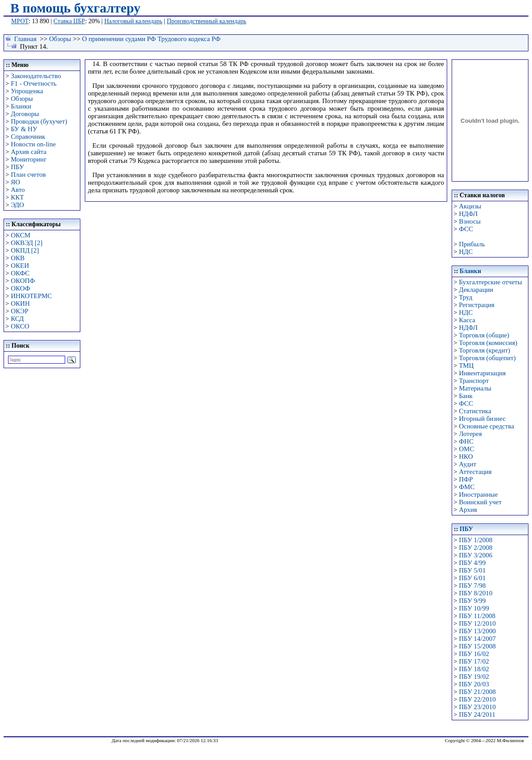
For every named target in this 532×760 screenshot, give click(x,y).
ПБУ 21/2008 (477, 692)
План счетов (28, 174)
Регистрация (477, 305)
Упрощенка (27, 91)
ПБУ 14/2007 (477, 639)
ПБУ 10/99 (474, 608)
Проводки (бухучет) (39, 121)
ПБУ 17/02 (474, 661)
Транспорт (474, 381)
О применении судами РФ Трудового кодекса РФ (151, 39)
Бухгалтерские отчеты (490, 282)
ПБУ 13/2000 (477, 631)
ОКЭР (19, 311)
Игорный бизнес (482, 419)
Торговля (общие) (484, 335)
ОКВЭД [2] (27, 243)
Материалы (475, 388)
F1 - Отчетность (33, 83)
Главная (25, 39)
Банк (466, 396)
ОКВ (18, 258)
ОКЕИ (20, 266)
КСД (17, 319)
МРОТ (20, 21)
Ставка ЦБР (69, 21)
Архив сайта (29, 152)
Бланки (21, 106)
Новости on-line (33, 144)
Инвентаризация (482, 373)
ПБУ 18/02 (474, 669)
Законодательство (36, 76)
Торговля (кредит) (484, 350)
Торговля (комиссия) (488, 343)
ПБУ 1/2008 (476, 540)
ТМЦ (466, 365)
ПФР (466, 479)
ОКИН (20, 303)
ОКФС (20, 273)
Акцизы (470, 206)
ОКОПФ (23, 281)
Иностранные (478, 494)
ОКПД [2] (25, 250)
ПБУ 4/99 (472, 563)
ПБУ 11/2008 (477, 616)
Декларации (476, 290)
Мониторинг (29, 159)
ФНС (466, 441)
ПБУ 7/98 (472, 586)
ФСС (466, 229)
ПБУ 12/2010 (477, 623)
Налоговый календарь (133, 21)
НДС (466, 252)
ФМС (467, 487)
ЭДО (17, 205)
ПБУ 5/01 (472, 570)
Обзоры (60, 39)
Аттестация (475, 472)
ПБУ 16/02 (474, 654)
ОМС (466, 449)
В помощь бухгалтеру (75, 8)
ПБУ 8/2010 (476, 593)
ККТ (17, 197)
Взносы (470, 221)
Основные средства (486, 426)
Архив (468, 510)
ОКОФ (20, 288)
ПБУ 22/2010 (477, 699)
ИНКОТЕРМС (31, 296)
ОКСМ (21, 235)
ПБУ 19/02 (474, 677)
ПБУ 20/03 (474, 684)
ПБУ (17, 167)
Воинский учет (480, 502)
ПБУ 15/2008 (477, 646)
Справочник (28, 137)
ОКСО (20, 326)
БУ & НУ (24, 129)
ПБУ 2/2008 (476, 548)
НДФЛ (468, 214)
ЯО (15, 182)
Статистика (475, 411)
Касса (467, 320)
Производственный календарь (207, 21)
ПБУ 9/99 (472, 601)
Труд (465, 297)
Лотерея (470, 434)
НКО (466, 457)
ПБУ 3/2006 (476, 555)
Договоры (25, 114)
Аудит (468, 464)
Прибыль (472, 244)
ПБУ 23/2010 (477, 707)
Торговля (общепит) (487, 358)
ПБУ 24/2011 (477, 714)
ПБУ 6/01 (472, 578)
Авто (18, 190)
